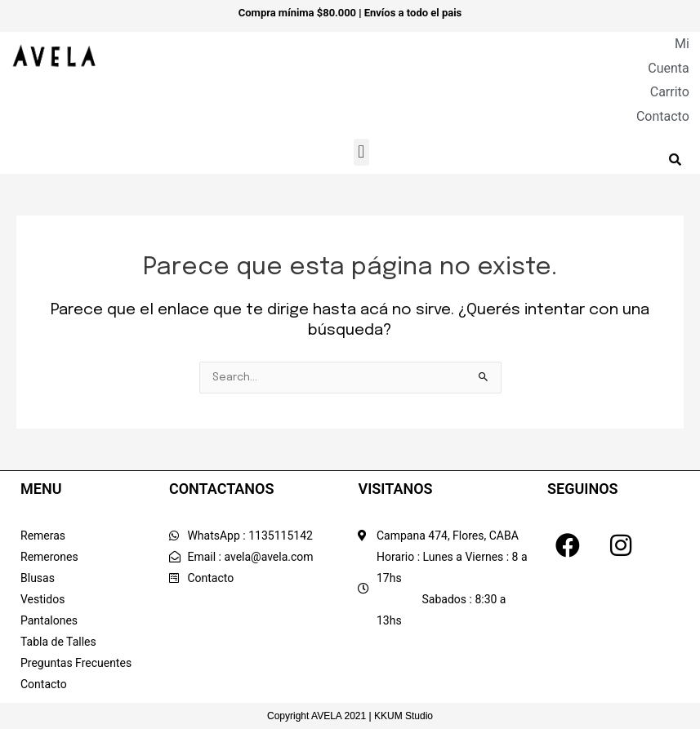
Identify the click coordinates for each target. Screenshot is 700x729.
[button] (361, 152)
